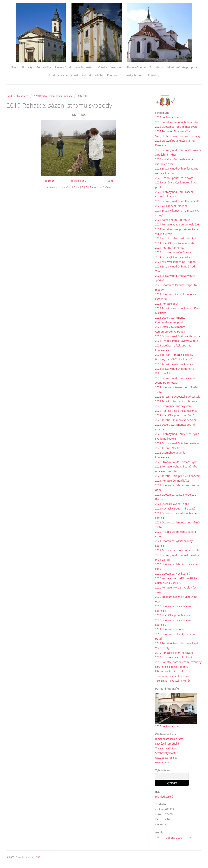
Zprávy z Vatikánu (166, 750)
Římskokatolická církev (169, 741)
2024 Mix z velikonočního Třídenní (176, 262)
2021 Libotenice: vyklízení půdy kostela (174, 545)
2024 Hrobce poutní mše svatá (174, 253)
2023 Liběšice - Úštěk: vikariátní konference (174, 349)
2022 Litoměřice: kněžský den (173, 407)
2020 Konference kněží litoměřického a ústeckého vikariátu (178, 582)
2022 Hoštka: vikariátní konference (176, 412)
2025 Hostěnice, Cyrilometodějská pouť (176, 185)
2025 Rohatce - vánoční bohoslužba (177, 122)
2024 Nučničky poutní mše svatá (175, 243)
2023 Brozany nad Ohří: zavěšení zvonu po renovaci (175, 381)
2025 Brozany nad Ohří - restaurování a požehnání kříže (178, 152)
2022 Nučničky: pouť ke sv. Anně (175, 416)
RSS (38, 859)
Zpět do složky (78, 181)
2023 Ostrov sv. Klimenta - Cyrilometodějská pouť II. (171, 330)
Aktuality (27, 67)
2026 (179, 840)
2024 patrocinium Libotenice (173, 220)
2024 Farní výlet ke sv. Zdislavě (174, 258)
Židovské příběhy (93, 75)
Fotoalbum (156, 67)
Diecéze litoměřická (167, 746)
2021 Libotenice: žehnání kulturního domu (177, 489)
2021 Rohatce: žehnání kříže (172, 482)
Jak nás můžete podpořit (182, 67)
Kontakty (154, 75)
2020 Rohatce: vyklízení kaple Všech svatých (177, 592)
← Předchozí (48, 181)
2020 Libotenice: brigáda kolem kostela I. (174, 624)
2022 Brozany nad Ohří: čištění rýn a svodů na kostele (177, 437)
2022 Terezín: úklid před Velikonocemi (178, 477)
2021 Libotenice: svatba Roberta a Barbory (176, 498)
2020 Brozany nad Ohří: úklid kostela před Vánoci (177, 559)
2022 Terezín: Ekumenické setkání (175, 421)
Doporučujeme (136, 67)
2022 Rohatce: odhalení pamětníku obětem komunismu (176, 470)
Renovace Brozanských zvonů (126, 75)
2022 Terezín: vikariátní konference (176, 402)
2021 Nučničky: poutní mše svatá (175, 510)
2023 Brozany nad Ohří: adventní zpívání (175, 279)
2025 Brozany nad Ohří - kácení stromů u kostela (174, 195)
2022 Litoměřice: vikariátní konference (171, 456)
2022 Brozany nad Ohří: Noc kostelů (177, 444)
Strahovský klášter (166, 755)
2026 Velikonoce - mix (168, 117)
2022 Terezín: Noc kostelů (171, 449)
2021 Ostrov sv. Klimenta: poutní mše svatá (178, 526)
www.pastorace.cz (166, 760)
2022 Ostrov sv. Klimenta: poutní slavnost (175, 428)
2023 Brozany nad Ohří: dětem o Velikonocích (175, 372)
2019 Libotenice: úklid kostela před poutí (176, 638)
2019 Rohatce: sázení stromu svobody (53, 96)
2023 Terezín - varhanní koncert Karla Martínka (178, 311)
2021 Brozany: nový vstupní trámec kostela (177, 517)
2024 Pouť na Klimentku (170, 248)
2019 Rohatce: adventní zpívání (174, 655)
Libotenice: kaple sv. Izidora (172, 669)
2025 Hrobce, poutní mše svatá (174, 178)
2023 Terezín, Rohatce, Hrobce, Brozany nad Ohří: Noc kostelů (174, 358)
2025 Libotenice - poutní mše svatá (176, 127)
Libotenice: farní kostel (169, 673)
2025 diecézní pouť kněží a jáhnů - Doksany (176, 143)
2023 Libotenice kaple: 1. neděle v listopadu (175, 297)
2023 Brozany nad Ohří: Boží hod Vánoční (175, 269)
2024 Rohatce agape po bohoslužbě (177, 225)
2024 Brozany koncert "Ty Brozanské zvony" (177, 213)
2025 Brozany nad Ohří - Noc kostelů (177, 201)
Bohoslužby (44, 67)
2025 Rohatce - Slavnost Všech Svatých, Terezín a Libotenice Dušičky (178, 134)
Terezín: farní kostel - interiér (173, 683)
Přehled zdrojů (164, 799)
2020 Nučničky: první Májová (172, 617)
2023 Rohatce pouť (167, 304)
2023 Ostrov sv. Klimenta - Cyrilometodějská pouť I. (171, 321)
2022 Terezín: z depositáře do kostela (178, 398)
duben (170, 840)
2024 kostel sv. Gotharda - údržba (176, 239)
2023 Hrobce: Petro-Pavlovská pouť (177, 342)
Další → (112, 181)
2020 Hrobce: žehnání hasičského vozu (176, 536)
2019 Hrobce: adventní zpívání (174, 659)
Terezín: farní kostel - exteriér (173, 678)
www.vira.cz (162, 764)
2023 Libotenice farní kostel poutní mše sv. (176, 288)
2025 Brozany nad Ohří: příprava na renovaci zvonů (177, 171)
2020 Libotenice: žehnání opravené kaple (176, 568)
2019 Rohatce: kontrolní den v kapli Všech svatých (177, 648)
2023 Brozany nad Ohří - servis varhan (178, 337)
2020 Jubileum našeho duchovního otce (176, 601)
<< (158, 840)
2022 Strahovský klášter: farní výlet (176, 463)
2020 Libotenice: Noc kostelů (173, 575)
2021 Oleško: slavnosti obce (172, 505)
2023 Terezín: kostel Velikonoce (174, 365)
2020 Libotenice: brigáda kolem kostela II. (174, 610)
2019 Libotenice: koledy (169, 631)
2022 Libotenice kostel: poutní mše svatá (176, 391)
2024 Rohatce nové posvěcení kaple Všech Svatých (177, 232)
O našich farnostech (111, 67)
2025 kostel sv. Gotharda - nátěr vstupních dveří (175, 162)
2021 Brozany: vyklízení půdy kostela (177, 552)
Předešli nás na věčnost (63, 75)
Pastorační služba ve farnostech (75, 67)
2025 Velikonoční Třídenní (171, 206)
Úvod (14, 67)
